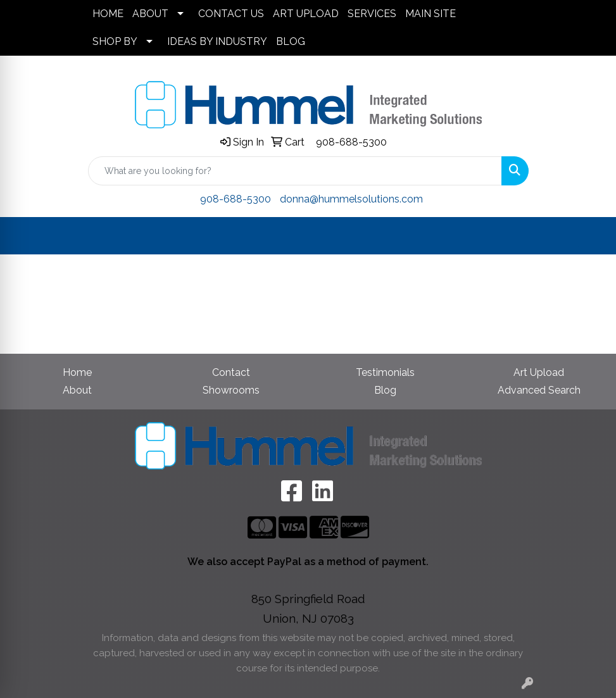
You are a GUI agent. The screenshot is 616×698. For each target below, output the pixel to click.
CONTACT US (231, 14)
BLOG (291, 41)
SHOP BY (115, 41)
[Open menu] (591, 236)
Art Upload (539, 372)
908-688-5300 (351, 142)
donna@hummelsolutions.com (351, 199)
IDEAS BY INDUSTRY (217, 41)
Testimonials (385, 372)
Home (77, 372)
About (77, 390)
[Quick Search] (295, 171)
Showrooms (231, 390)
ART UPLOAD (306, 14)
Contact (231, 372)
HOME (108, 14)
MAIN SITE (431, 14)
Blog (385, 390)
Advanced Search (539, 390)
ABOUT (150, 14)
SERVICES (372, 14)
